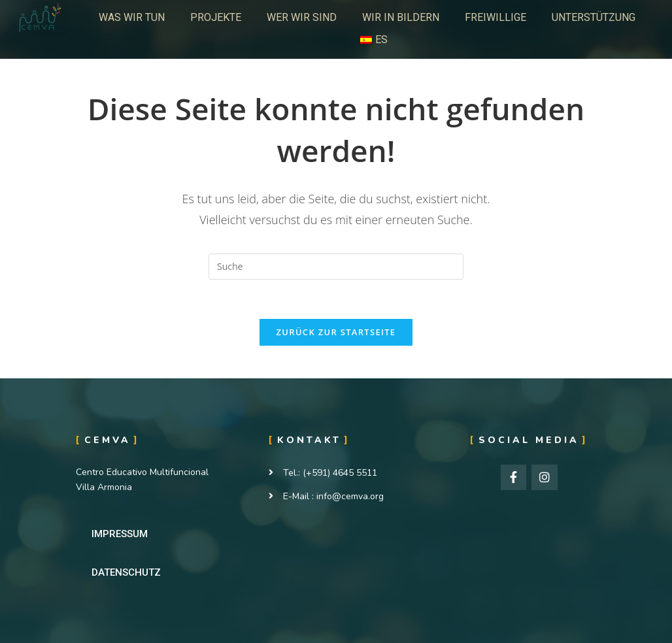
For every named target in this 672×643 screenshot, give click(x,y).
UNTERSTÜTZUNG (594, 17)
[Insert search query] (336, 267)
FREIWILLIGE (496, 17)
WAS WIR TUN (132, 17)
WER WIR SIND (302, 17)
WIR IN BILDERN (401, 17)
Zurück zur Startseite (336, 332)
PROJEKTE (216, 17)
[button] (120, 534)
